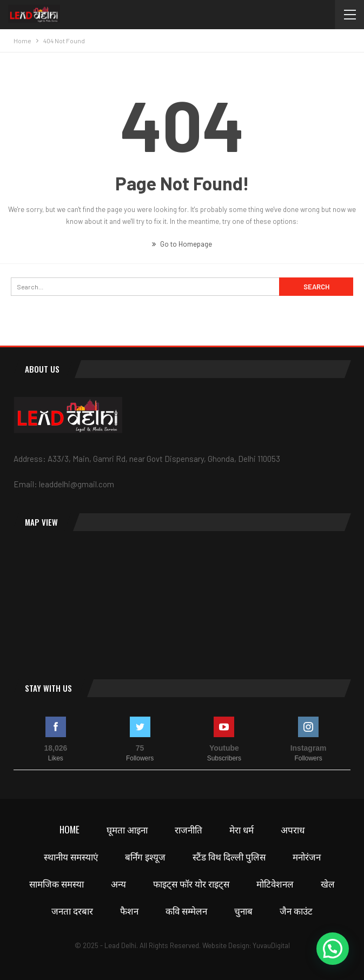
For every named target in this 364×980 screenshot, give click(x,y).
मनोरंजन (307, 856)
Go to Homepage (182, 244)
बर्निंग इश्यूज (145, 856)
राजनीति (188, 829)
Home (70, 829)
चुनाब (243, 911)
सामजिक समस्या (57, 883)
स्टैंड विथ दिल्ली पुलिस (229, 856)
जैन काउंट (296, 911)
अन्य (118, 883)
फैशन (129, 911)
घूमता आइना (127, 829)
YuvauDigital (271, 945)
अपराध (293, 829)
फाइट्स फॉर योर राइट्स (191, 883)
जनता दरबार (72, 911)
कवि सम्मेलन (186, 911)
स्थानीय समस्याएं (71, 856)
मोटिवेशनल (275, 883)
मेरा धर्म (241, 829)
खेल (328, 883)
